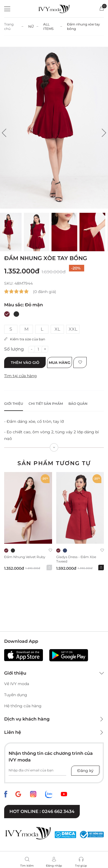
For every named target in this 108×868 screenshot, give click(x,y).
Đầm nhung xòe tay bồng (83, 26)
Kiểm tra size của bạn (25, 339)
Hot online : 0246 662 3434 (42, 811)
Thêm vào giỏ (25, 362)
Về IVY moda (17, 684)
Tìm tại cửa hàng (20, 376)
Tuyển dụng (16, 695)
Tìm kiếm (27, 866)
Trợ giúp (81, 866)
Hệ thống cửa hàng (23, 706)
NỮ (31, 26)
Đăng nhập (54, 866)
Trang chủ (9, 26)
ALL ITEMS (48, 26)
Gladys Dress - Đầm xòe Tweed (76, 559)
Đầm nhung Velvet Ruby (25, 557)
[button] (4, 133)
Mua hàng (60, 362)
